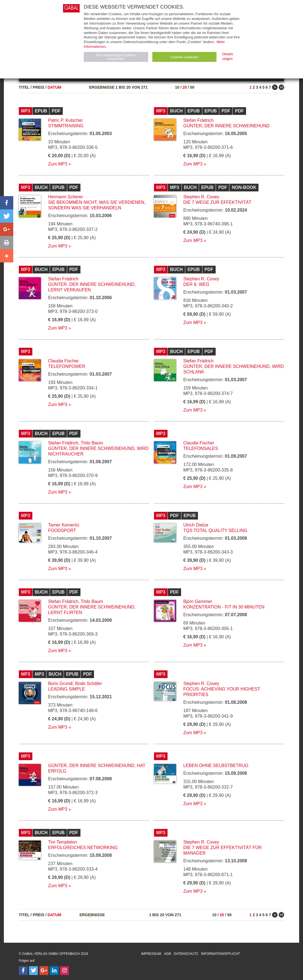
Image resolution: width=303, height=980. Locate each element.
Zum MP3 (58, 164)
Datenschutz (186, 954)
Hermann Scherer (66, 197)
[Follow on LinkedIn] (54, 971)
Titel (24, 87)
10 (177, 87)
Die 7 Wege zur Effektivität (217, 202)
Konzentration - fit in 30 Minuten (224, 607)
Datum (54, 87)
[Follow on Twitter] (33, 971)
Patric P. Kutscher (66, 120)
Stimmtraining (66, 126)
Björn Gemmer (198, 601)
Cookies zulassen (184, 57)
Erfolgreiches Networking (83, 848)
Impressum (151, 954)
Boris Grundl (60, 683)
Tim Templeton (62, 842)
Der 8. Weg (196, 284)
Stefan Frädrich (198, 120)
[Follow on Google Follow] (44, 971)
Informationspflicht (220, 954)
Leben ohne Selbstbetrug (216, 766)
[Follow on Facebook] (23, 971)
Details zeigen (228, 56)
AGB (167, 954)
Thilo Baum (92, 443)
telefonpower (67, 366)
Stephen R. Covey (201, 197)
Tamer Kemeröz (64, 525)
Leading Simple (66, 689)
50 (192, 87)
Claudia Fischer (63, 361)
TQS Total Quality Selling (215, 530)
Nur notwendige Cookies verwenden (116, 57)
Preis (38, 87)
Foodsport (62, 530)
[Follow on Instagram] (64, 971)
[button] (7, 203)
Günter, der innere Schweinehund (226, 126)
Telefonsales (201, 448)
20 (185, 87)
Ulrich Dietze (196, 525)
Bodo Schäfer (89, 683)
